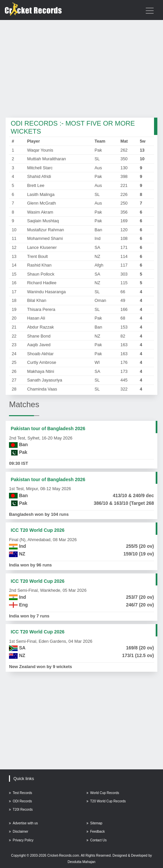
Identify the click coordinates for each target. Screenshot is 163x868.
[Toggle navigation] (150, 11)
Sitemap (94, 823)
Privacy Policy (21, 840)
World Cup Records (103, 793)
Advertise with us (23, 823)
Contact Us (96, 840)
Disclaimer (19, 832)
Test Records (20, 793)
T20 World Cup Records (106, 801)
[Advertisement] (81, 69)
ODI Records (20, 801)
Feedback (96, 832)
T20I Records (21, 810)
